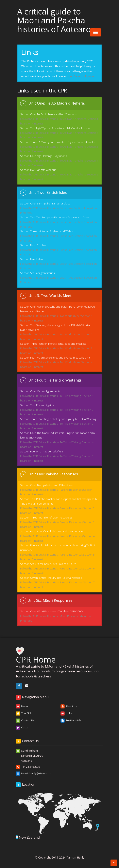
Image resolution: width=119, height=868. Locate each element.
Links (66, 713)
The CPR (24, 713)
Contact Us (25, 721)
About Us (69, 706)
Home (22, 706)
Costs (22, 728)
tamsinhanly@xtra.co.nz (36, 773)
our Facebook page (81, 76)
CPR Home (36, 655)
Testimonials (71, 721)
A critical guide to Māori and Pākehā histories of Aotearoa (56, 20)
